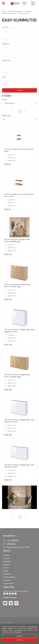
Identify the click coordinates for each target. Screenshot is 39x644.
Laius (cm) (5, 27)
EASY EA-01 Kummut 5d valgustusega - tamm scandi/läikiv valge (17, 376)
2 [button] (15, 507)
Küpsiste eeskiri (8, 583)
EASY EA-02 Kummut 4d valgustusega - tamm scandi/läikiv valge (17, 285)
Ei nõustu (20, 636)
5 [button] (24, 507)
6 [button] (27, 507)
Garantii (6, 568)
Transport (6, 558)
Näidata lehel (6, 116)
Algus (4, 11)
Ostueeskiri (7, 580)
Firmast (6, 571)
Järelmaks (6, 565)
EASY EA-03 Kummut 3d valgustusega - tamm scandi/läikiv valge (17, 240)
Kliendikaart (7, 574)
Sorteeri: (5, 100)
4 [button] (21, 507)
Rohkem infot (18, 632)
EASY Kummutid (24, 13)
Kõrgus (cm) (6, 44)
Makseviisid (7, 561)
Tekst (4, 77)
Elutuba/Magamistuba (15, 11)
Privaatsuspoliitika (9, 577)
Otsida (19, 90)
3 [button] (18, 507)
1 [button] (12, 507)
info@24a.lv (11, 544)
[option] (19, 497)
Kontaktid (6, 555)
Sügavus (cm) (6, 60)
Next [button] (31, 497)
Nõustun (19, 640)
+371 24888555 (13, 540)
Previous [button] (8, 497)
